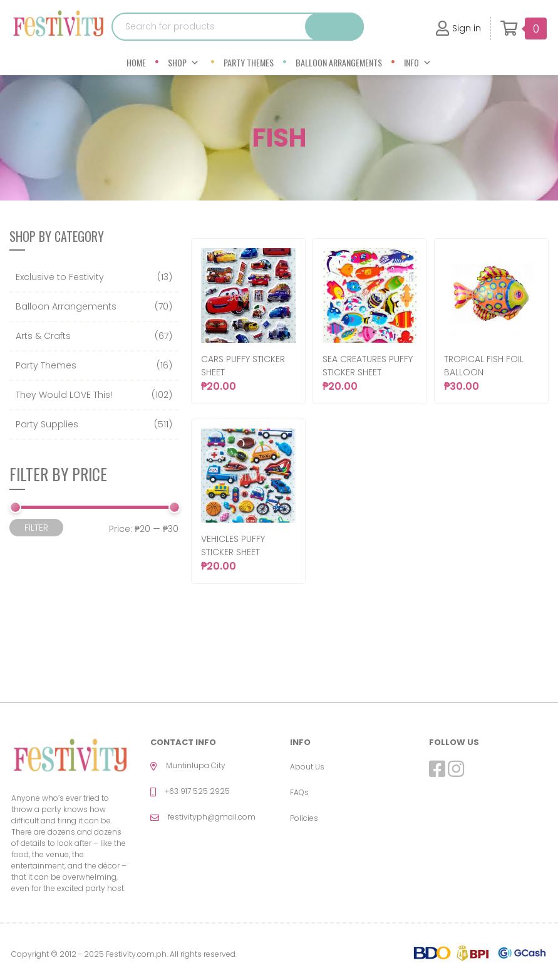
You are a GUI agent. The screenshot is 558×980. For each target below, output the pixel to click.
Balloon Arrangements (339, 62)
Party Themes (249, 62)
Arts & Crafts (43, 336)
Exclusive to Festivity (60, 277)
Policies (304, 818)
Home (136, 62)
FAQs (299, 792)
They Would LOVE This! (64, 395)
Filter (36, 528)
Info (418, 62)
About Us (307, 767)
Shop (183, 62)
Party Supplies (47, 424)
